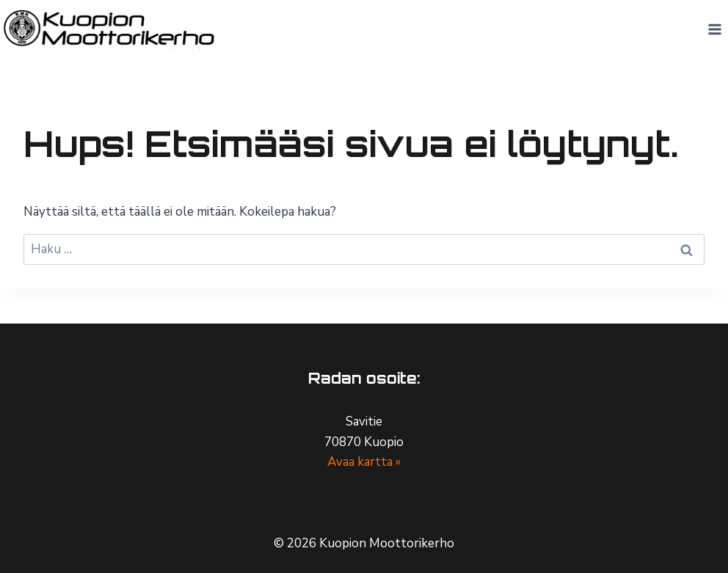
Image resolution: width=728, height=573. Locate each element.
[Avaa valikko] (714, 29)
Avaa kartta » (364, 462)
